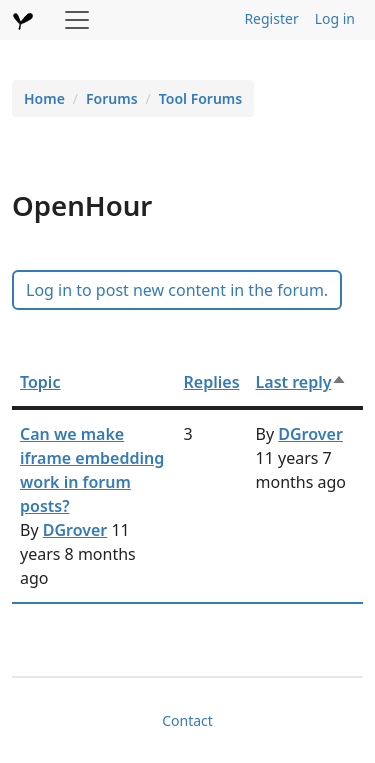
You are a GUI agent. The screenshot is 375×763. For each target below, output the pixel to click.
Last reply (302, 382)
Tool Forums (200, 98)
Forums (112, 98)
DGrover (75, 530)
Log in (335, 18)
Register (271, 18)
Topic (40, 382)
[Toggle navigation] (77, 20)
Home (44, 98)
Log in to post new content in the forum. (177, 290)
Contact (187, 720)
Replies (212, 382)
